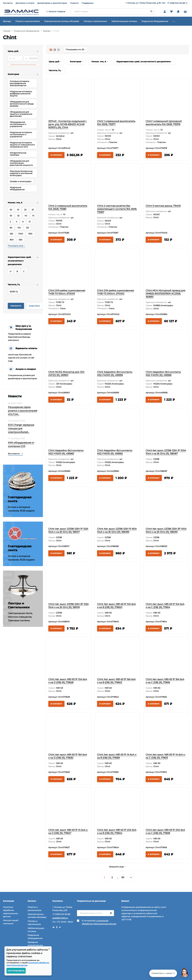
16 (18, 210)
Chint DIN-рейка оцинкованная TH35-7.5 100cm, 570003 (67, 292)
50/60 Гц (14, 292)
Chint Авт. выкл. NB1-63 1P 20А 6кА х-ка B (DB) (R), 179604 (117, 831)
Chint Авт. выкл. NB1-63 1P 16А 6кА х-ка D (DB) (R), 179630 (68, 756)
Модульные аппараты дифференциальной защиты (21, 94)
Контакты (8, 3)
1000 (21, 234)
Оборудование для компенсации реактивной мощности (21, 163)
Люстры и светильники (34, 923)
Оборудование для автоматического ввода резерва (22, 104)
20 (25, 210)
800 (12, 240)
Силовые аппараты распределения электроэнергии (19, 83)
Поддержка (88, 3)
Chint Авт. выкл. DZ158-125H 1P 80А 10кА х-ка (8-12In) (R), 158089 (117, 530)
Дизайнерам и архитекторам (52, 3)
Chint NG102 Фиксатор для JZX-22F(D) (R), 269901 (67, 373)
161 (123, 877)
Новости (74, 3)
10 (33, 216)
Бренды (47, 31)
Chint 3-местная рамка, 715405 (163, 206)
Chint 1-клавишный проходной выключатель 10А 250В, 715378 (164, 123)
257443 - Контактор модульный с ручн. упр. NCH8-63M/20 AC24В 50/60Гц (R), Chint (67, 124)
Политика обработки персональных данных (10, 912)
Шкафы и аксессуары (21, 181)
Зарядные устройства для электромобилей (36, 945)
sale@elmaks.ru (60, 918)
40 (26, 216)
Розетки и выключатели (34, 909)
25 (33, 210)
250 (11, 234)
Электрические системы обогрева (37, 916)
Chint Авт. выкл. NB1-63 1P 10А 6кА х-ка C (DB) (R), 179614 (165, 606)
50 (11, 216)
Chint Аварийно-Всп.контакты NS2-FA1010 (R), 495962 (115, 452)
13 (30, 222)
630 (21, 240)
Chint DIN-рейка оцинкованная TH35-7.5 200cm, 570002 (115, 292)
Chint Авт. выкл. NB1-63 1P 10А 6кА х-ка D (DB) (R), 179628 (68, 681)
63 (11, 210)
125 (27, 228)
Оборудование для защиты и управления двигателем (21, 114)
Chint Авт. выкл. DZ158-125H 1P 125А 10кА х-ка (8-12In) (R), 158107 (68, 530)
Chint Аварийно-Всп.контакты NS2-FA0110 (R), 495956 (163, 373)
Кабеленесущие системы (36, 930)
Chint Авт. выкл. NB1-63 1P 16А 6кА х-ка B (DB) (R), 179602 (116, 681)
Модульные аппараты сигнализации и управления (21, 134)
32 (18, 216)
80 (11, 228)
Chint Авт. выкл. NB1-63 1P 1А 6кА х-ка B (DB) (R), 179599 (117, 756)
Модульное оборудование (27, 31)
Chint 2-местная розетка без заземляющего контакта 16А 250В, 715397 (117, 209)
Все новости (15, 454)
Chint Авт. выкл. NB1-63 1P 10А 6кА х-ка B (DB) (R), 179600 (116, 606)
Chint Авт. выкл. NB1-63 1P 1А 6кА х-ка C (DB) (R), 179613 (166, 756)
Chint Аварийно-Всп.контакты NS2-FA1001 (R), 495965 (66, 452)
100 (19, 228)
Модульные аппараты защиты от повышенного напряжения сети (22, 145)
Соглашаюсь (16, 971)
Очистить (34, 306)
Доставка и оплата (25, 3)
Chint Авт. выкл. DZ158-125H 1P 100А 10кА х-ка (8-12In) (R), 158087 (166, 452)
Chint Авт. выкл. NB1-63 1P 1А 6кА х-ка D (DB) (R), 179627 (68, 831)
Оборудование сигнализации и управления (18, 124)
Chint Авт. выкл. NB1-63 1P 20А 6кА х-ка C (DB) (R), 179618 (165, 831)
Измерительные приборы (18, 154)
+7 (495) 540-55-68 (176, 3)
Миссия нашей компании (11, 922)
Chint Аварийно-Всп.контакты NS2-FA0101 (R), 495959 (115, 373)
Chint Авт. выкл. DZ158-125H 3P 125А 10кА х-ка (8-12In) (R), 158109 (68, 606)
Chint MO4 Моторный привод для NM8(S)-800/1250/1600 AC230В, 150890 (165, 294)
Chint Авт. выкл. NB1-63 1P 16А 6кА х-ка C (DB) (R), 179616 (165, 681)
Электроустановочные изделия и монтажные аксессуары (21, 173)
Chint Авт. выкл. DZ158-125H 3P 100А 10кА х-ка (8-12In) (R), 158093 (166, 530)
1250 (30, 234)
